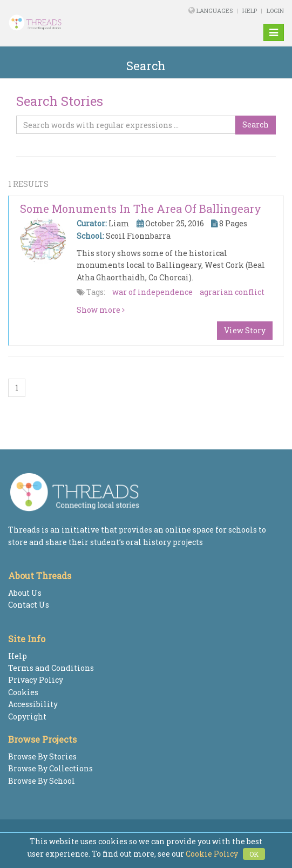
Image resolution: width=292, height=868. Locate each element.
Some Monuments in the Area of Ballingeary (141, 208)
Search (256, 125)
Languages (215, 11)
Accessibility (33, 704)
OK (254, 854)
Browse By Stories (42, 756)
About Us (25, 593)
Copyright (27, 716)
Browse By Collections (50, 768)
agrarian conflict (232, 292)
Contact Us (29, 605)
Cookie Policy (212, 854)
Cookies (23, 692)
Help (250, 11)
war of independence (152, 292)
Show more (101, 310)
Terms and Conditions (51, 668)
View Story (245, 330)
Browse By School (42, 781)
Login (275, 11)
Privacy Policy (36, 680)
